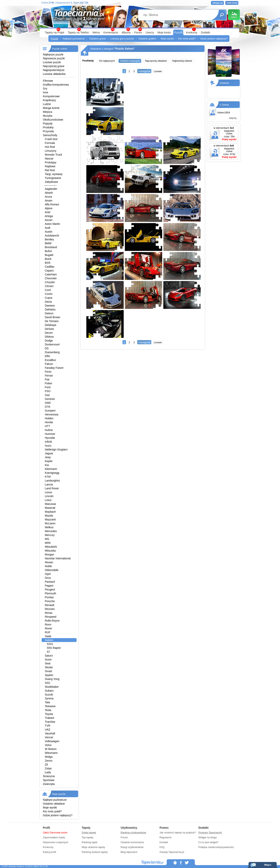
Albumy (126, 32)
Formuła (50, 143)
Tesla (48, 710)
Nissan (49, 562)
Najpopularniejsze (54, 70)
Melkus (49, 527)
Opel (48, 574)
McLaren (50, 523)
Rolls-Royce (52, 621)
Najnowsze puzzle (54, 58)
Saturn (49, 656)
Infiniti (49, 442)
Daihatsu (50, 309)
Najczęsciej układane (156, 61)
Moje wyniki (167, 39)
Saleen (49, 640)
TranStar (50, 722)
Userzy (150, 32)
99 (140, 29)
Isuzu (48, 446)
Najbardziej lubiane (182, 61)
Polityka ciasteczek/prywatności (216, 847)
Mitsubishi (51, 547)
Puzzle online (60, 49)
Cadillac (50, 267)
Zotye (48, 768)
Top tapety (87, 837)
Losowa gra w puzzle (122, 39)
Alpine (49, 208)
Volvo (48, 745)
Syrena (49, 698)
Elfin (48, 356)
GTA (48, 407)
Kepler (49, 461)
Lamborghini (52, 481)
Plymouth (51, 593)
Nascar (49, 159)
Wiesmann (51, 753)
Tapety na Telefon (78, 32)
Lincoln (49, 496)
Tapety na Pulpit (55, 32)
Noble (49, 566)
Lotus (48, 500)
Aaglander (51, 189)
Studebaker (52, 687)
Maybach (50, 512)
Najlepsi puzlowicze (74, 39)
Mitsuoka (50, 551)
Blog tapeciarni (129, 852)
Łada (48, 772)
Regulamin (165, 837)
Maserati (50, 508)
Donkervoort (52, 344)
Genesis (50, 399)
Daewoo (50, 306)
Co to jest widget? (208, 842)
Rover (49, 628)
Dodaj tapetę (89, 833)
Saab (48, 636)
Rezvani (50, 609)
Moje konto (164, 32)
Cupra (49, 298)
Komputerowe (51, 96)
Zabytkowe (52, 182)
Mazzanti (50, 519)
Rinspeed (51, 617)
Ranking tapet (89, 842)
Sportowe (49, 780)
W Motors (51, 749)
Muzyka (48, 116)
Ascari (49, 220)
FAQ (162, 847)
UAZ (48, 730)
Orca (48, 578)
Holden (49, 418)
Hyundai (50, 438)
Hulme (49, 430)
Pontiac (49, 597)
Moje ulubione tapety (93, 847)
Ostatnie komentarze (132, 842)
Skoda (49, 667)
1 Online (224, 105)
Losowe (158, 71)
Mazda (49, 516)
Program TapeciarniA (210, 833)
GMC (48, 403)
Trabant (50, 718)
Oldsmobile (52, 570)
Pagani (49, 586)
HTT (48, 426)
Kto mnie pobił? (187, 39)
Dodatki (205, 32)
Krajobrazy (49, 100)
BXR (48, 263)
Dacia (48, 302)
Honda (49, 422)
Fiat (47, 379)
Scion (48, 660)
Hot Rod (50, 147)
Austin (49, 232)
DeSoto (49, 329)
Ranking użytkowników (133, 833)
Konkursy (192, 32)
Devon (49, 333)
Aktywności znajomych (56, 842)
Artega (49, 216)
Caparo (49, 271)
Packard (50, 582)
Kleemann (51, 469)
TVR (48, 726)
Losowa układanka (54, 74)
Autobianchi (52, 236)
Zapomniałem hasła (54, 837)
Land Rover (52, 488)
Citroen (49, 286)
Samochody (50, 135)
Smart (49, 671)
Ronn (48, 625)
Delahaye (51, 325)
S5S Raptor (54, 648)
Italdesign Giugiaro (56, 449)
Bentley (49, 239)
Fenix (48, 372)
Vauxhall (50, 733)
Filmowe (48, 81)
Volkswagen (52, 741)
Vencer (49, 737)
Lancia (49, 484)
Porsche (50, 601)
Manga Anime (51, 108)
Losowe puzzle (52, 62)
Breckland (51, 247)
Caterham (51, 274)
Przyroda (48, 131)
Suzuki (49, 695)
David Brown (53, 317)
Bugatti (49, 255)
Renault (50, 605)
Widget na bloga (207, 837)
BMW (48, 243)
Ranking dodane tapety (95, 852)
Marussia (50, 504)
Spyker (49, 675)
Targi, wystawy (54, 174)
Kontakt (164, 842)
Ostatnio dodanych (130, 61)
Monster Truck (54, 155)
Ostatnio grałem (147, 39)
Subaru (49, 691)
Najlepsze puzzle (53, 54)
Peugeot (50, 589)
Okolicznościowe (53, 120)
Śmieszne (49, 776)
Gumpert (50, 411)
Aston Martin (53, 224)
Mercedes (51, 531)
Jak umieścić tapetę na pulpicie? (178, 833)
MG (47, 539)
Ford (48, 387)
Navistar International (58, 558)
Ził (46, 765)
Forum (138, 32)
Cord (48, 290)
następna (144, 71)
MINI (48, 543)
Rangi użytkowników (132, 847)
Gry (45, 88)
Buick (48, 259)
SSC (48, 683)
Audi (48, 228)
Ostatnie (224, 83)
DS (47, 348)
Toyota (49, 714)
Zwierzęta (49, 784)
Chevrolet (51, 278)
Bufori (49, 251)
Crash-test (51, 139)
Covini (49, 294)
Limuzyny (51, 151)
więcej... (234, 118)
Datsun (49, 313)
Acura (49, 197)
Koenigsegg (52, 473)
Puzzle (178, 32)
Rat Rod (50, 170)
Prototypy (51, 162)
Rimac (49, 613)
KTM (48, 477)
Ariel (48, 212)
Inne (46, 92)
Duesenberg (52, 352)
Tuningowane (53, 178)
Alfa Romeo (52, 204)
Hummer (50, 434)
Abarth (49, 193)
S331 (50, 644)
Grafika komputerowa (56, 85)
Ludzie (47, 104)
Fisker (49, 383)
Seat (48, 663)
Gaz (47, 395)
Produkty (48, 127)
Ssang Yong (52, 679)
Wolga (49, 757)
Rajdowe (50, 166)
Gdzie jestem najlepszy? (214, 39)
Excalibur (51, 360)
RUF (48, 632)
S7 (49, 652)
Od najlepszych (107, 61)
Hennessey (52, 414)
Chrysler (50, 282)
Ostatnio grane (98, 39)
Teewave (50, 706)
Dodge (49, 341)
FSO (48, 391)
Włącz (268, 865)
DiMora (49, 337)
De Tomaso (52, 321)
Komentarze (111, 32)
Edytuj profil (49, 852)
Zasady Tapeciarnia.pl (172, 852)
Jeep (48, 457)
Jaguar (49, 453)
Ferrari (49, 376)
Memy (96, 32)
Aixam (49, 201)
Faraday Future (54, 368)
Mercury (50, 535)
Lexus (49, 492)
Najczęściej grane (54, 66)
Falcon (49, 364)
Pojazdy (48, 123)
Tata (47, 702)
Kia (47, 465)
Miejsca (48, 112)
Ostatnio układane (54, 804)
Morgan (49, 554)
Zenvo (49, 761)
